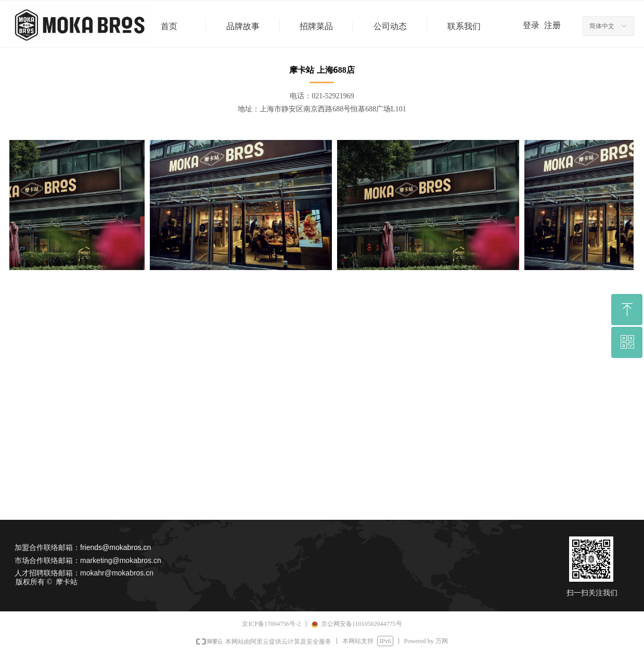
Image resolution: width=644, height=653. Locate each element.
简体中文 (602, 26)
